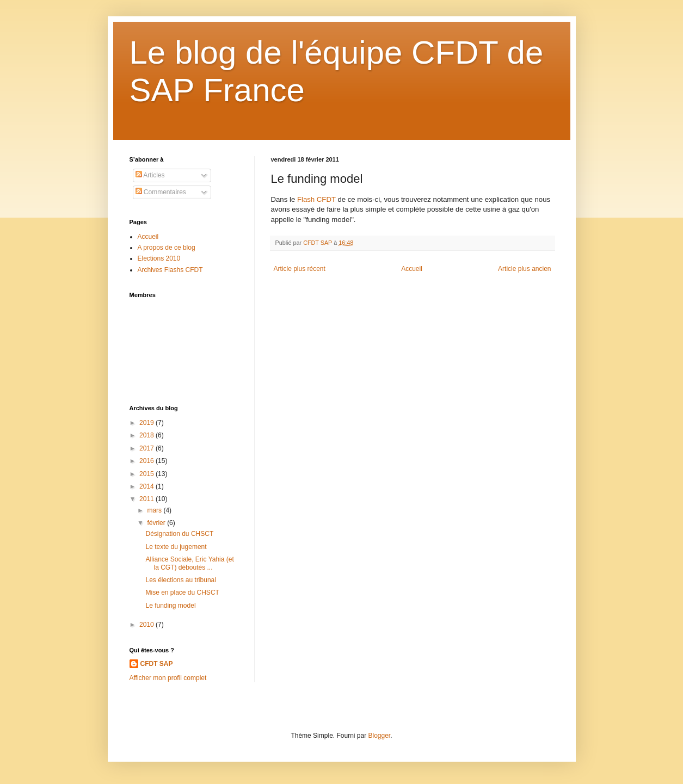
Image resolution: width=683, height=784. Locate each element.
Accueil (412, 269)
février (157, 523)
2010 (147, 625)
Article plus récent (300, 269)
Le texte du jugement (176, 547)
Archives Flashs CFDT (170, 270)
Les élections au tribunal (180, 580)
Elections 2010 (159, 258)
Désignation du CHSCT (179, 534)
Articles (150, 175)
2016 (147, 461)
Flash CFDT (316, 199)
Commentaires (161, 192)
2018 (147, 435)
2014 (147, 486)
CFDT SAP (157, 664)
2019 (147, 423)
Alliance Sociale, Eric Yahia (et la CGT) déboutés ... (189, 563)
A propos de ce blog (167, 248)
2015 (147, 474)
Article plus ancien (524, 269)
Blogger (380, 736)
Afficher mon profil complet (168, 678)
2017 (147, 448)
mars (155, 510)
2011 (147, 499)
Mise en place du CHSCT (182, 592)
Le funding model (170, 606)
